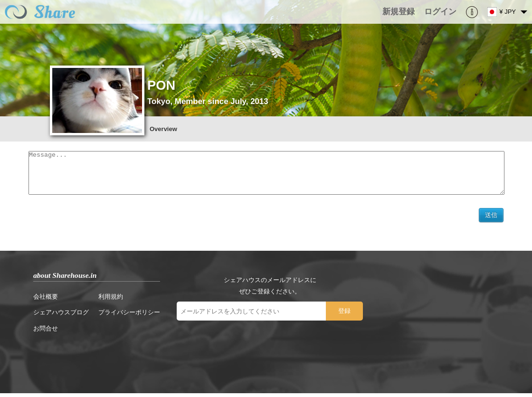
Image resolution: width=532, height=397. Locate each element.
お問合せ (46, 332)
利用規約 (111, 300)
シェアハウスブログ (61, 316)
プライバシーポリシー (129, 316)
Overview (163, 129)
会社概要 (46, 300)
